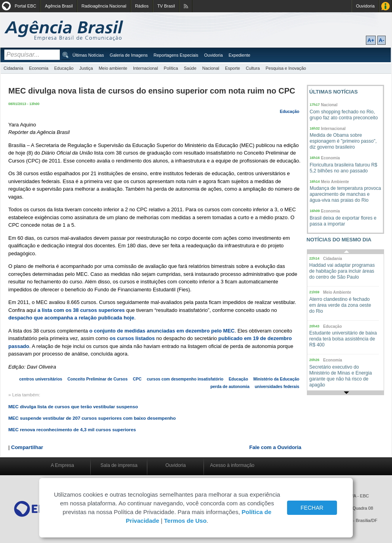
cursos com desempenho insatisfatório (185, 379)
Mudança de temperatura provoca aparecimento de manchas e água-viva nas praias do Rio (345, 194)
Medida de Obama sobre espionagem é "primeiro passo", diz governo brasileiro (343, 141)
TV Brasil (166, 6)
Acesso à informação (232, 465)
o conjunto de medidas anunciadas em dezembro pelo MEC (162, 331)
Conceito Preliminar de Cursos (97, 379)
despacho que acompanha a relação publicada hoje (71, 318)
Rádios (142, 6)
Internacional (146, 68)
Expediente (239, 55)
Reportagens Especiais (176, 55)
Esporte (232, 68)
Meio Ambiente (335, 182)
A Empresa (62, 465)
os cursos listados (132, 338)
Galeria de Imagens (129, 55)
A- (382, 40)
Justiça (86, 68)
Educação (64, 68)
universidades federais (277, 387)
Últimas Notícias (88, 55)
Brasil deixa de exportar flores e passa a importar (343, 221)
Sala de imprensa (119, 465)
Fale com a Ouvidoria (276, 447)
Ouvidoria (365, 6)
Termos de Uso (185, 521)
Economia (39, 68)
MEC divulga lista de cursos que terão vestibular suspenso (73, 406)
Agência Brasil (59, 6)
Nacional (211, 68)
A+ (371, 40)
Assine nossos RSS (186, 6)
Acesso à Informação (385, 6)
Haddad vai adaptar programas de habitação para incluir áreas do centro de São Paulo (342, 271)
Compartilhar (27, 447)
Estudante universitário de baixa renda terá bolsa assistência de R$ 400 (343, 339)
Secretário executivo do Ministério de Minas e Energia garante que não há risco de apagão (341, 376)
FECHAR (312, 508)
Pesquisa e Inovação (286, 68)
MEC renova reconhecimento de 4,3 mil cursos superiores (72, 429)
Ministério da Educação (276, 379)
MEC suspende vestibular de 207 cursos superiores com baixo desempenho (92, 418)
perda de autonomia (230, 387)
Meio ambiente (113, 68)
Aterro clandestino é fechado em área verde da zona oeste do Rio (340, 305)
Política (171, 68)
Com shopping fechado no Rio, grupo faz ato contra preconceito (344, 115)
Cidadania (13, 68)
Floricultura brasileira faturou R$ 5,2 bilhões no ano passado (343, 168)
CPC (137, 379)
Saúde (190, 68)
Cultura (253, 68)
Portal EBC (25, 6)
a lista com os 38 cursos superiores (81, 310)
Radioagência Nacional (104, 6)
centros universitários (41, 379)
